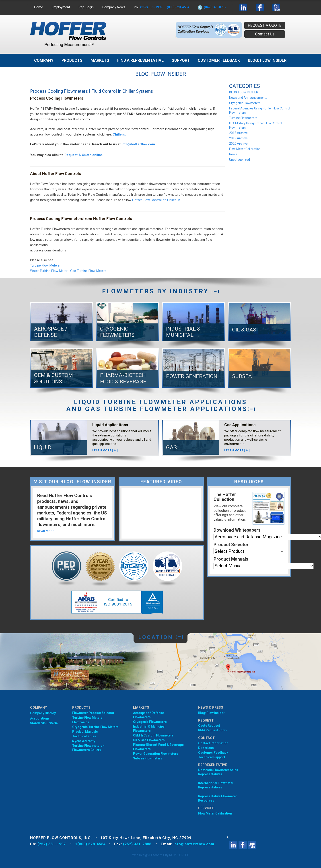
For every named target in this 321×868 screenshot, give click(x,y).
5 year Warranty (84, 741)
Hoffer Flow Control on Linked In (156, 200)
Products (72, 60)
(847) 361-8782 (216, 7)
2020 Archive (238, 144)
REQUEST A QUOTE (265, 25)
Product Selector (231, 545)
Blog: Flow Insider (211, 713)
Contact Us (265, 34)
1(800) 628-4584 (94, 844)
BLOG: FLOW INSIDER (267, 60)
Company (44, 60)
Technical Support (212, 757)
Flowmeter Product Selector (93, 713)
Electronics (81, 722)
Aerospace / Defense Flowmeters (148, 715)
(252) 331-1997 (152, 7)
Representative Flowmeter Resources (218, 798)
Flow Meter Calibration (245, 149)
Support (181, 60)
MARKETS (100, 60)
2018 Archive (238, 133)
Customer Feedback (219, 60)
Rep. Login (86, 7)
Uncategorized (240, 160)
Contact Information (213, 743)
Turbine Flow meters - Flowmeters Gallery (88, 748)
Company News (114, 7)
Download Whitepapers (237, 530)
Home (39, 7)
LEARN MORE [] (105, 450)
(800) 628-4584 (179, 7)
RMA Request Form (212, 730)
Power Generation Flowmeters (156, 754)
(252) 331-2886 (144, 844)
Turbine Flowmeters (243, 118)
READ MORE (46, 531)
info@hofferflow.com (138, 144)
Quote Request (209, 726)
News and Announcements (248, 98)
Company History (43, 713)
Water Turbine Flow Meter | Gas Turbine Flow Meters (68, 271)
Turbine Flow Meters (45, 265)
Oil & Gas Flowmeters (149, 740)
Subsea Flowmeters (148, 758)
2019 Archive (238, 138)
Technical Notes (84, 736)
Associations (40, 718)
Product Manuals (231, 559)
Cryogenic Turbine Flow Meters (95, 727)
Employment (61, 7)
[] (215, 291)
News (233, 154)
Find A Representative (140, 60)
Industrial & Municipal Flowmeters (149, 729)
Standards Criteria (44, 723)
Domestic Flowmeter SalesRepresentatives (218, 772)
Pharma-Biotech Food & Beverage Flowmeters (158, 747)
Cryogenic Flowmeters (245, 103)
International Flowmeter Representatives (216, 785)
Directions (206, 748)
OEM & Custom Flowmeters (153, 735)
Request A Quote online (83, 155)
